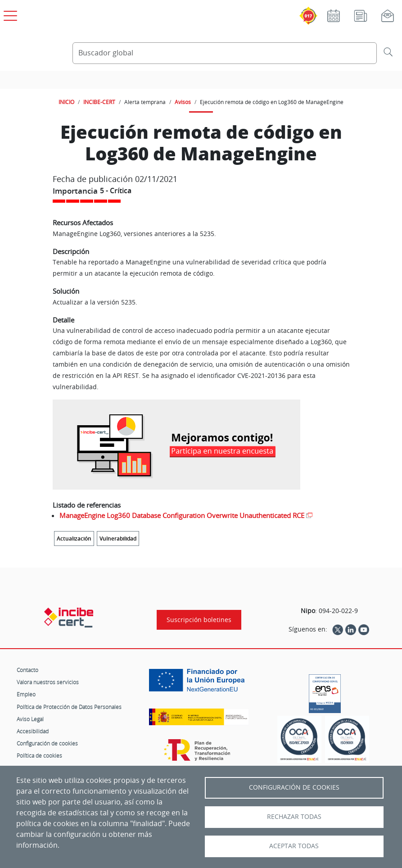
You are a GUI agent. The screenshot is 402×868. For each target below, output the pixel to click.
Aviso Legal (30, 719)
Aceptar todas (294, 846)
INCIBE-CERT (99, 102)
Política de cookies (39, 755)
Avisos (183, 102)
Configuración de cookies (47, 743)
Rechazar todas (294, 817)
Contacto (27, 670)
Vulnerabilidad (118, 539)
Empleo (26, 694)
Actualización (74, 539)
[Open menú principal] (9, 14)
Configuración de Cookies (294, 787)
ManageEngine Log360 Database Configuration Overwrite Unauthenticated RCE (182, 515)
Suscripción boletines (199, 620)
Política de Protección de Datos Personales (69, 707)
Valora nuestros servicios (48, 682)
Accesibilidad (33, 731)
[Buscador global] (225, 53)
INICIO (66, 102)
